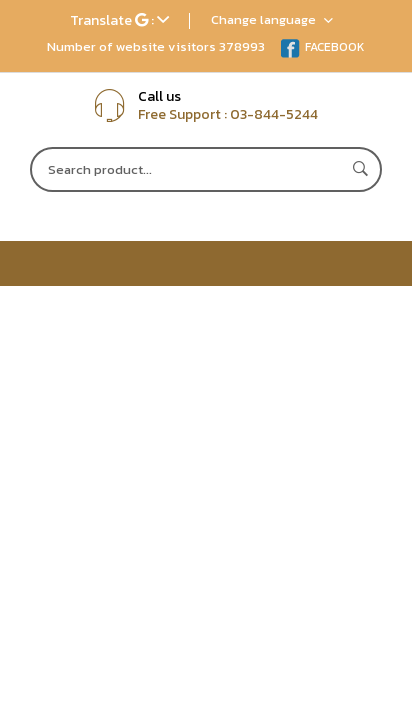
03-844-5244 (274, 114)
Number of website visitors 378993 (156, 46)
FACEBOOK (322, 47)
